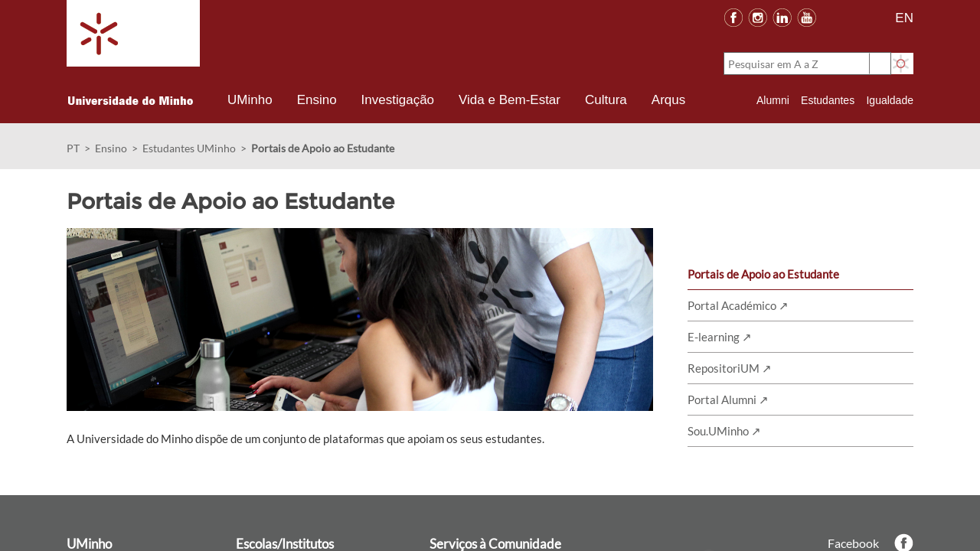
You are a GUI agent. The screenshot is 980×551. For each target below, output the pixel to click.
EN (904, 18)
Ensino (111, 148)
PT (73, 148)
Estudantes (828, 100)
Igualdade (890, 100)
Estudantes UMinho (189, 148)
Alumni (773, 100)
